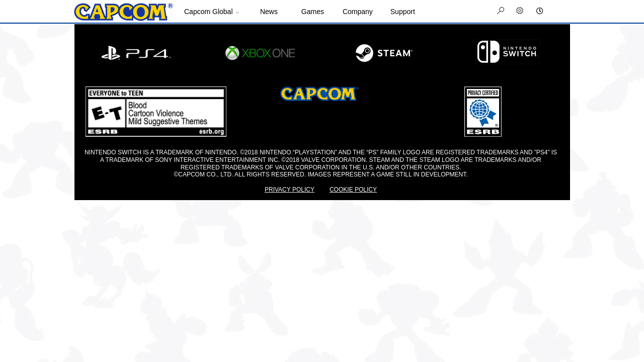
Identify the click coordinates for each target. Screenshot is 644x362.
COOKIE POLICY (353, 190)
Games (313, 12)
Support (403, 12)
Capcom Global (209, 12)
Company (358, 12)
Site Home (123, 12)
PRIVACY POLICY (290, 190)
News (269, 12)
